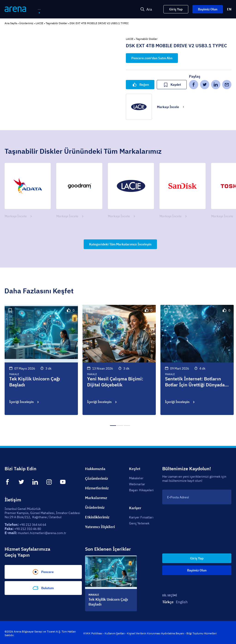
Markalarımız (96, 498)
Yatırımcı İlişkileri (100, 527)
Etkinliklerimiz (97, 517)
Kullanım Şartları (115, 633)
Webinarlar (137, 484)
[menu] (71, 9)
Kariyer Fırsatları (141, 517)
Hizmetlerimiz (97, 488)
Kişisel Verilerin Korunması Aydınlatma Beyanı (156, 633)
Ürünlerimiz (26, 23)
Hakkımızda (95, 469)
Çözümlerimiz (97, 478)
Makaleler (136, 478)
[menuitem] (47, 10)
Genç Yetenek (139, 523)
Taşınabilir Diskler (56, 23)
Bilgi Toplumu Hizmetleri (202, 633)
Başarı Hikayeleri (142, 490)
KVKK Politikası (93, 633)
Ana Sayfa (11, 23)
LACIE (40, 23)
